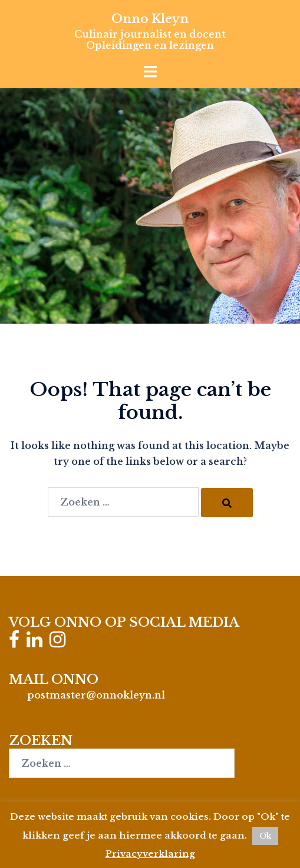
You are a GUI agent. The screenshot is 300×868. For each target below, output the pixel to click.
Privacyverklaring (150, 854)
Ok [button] (265, 836)
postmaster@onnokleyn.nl (96, 695)
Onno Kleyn (150, 19)
